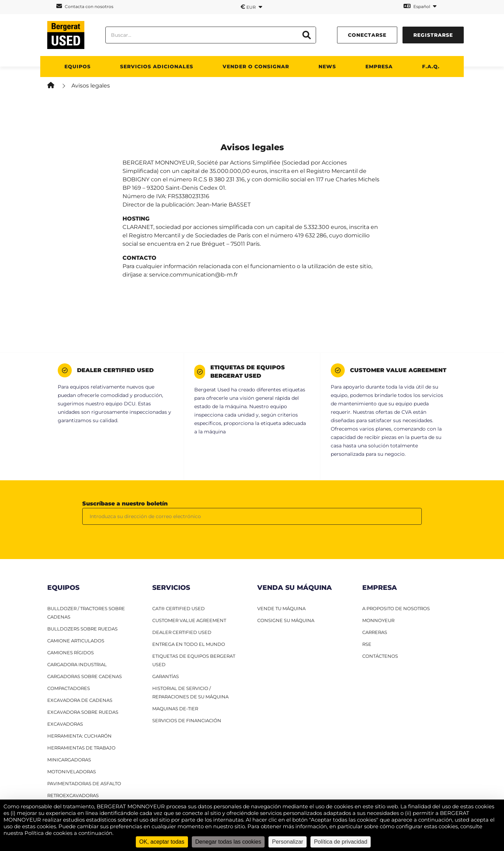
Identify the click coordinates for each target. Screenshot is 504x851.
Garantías (166, 676)
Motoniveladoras (72, 772)
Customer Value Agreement (189, 620)
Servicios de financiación (187, 720)
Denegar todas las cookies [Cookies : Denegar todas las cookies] (228, 842)
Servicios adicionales (157, 67)
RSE (367, 644)
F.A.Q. (431, 67)
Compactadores (69, 688)
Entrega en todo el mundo (189, 644)
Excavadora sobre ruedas (83, 712)
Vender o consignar (256, 67)
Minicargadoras (69, 760)
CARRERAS (375, 632)
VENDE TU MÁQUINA (281, 608)
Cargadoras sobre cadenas (85, 676)
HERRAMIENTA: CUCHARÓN (79, 736)
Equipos (78, 67)
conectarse (367, 35)
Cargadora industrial (77, 664)
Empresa (379, 67)
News (327, 67)
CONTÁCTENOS (380, 656)
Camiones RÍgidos (71, 653)
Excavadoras (65, 724)
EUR (251, 7)
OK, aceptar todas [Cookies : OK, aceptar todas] (162, 842)
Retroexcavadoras (73, 795)
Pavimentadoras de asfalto (84, 783)
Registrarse (433, 35)
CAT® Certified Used (178, 608)
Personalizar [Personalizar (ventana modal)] (288, 842)
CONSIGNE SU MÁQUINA (286, 620)
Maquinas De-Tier (175, 709)
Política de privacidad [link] (341, 842)
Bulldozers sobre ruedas (82, 629)
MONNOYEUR (378, 620)
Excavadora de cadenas (80, 700)
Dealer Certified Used (182, 632)
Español (420, 6)
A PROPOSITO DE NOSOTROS (396, 608)
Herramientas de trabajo (81, 748)
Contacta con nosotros (85, 6)
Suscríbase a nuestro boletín (125, 504)
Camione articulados (76, 641)
